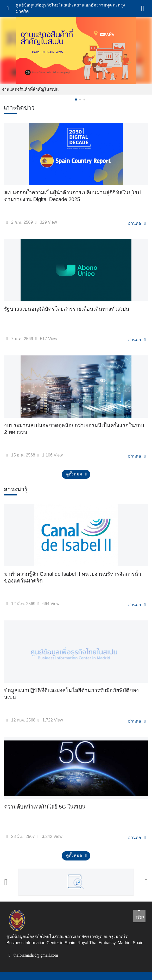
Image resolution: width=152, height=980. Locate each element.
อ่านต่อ (139, 223)
